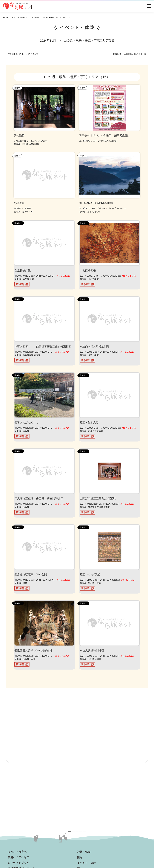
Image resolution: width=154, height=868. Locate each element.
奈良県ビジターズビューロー (77, 838)
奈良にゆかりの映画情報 (90, 802)
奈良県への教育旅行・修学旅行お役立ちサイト (101, 789)
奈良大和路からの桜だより (22, 801)
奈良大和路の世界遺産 (20, 783)
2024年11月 (34, 17)
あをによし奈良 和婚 (20, 805)
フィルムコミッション (89, 798)
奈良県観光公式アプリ (21, 761)
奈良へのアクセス (18, 745)
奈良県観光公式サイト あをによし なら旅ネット (18, 6)
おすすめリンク (17, 778)
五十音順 (142, 54)
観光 (80, 745)
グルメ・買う (85, 767)
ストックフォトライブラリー (92, 793)
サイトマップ (85, 806)
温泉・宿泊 (84, 772)
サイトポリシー (86, 811)
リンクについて (86, 815)
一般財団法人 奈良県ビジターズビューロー (92, 822)
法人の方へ (84, 783)
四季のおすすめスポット (21, 788)
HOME (5, 17)
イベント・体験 (18, 17)
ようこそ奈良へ (17, 739)
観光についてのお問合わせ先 (23, 792)
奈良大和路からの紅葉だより (23, 796)
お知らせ (82, 778)
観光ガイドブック (18, 750)
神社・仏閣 (84, 739)
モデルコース (85, 761)
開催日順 (117, 54)
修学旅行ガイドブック (21, 756)
